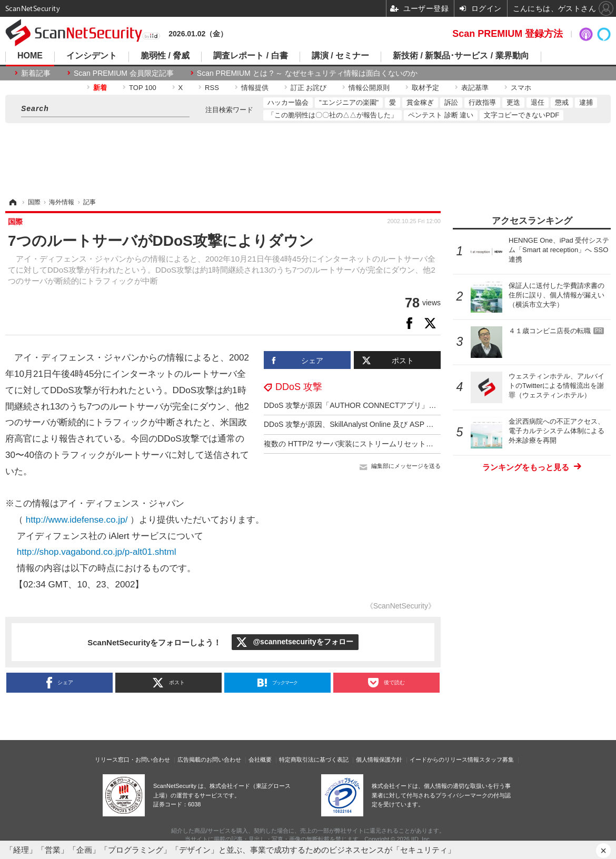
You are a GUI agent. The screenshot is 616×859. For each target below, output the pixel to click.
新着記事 (36, 73)
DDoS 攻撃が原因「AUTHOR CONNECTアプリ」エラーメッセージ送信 (383, 405)
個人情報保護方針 (379, 760)
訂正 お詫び (309, 88)
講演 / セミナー (340, 56)
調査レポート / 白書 (250, 56)
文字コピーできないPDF (521, 115)
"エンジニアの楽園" (349, 102)
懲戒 (562, 102)
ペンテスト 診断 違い (441, 115)
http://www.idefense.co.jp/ (77, 520)
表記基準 (475, 88)
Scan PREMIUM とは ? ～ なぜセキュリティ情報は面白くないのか (307, 73)
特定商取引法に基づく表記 (314, 760)
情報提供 (255, 88)
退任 (538, 102)
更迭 (513, 102)
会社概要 (260, 760)
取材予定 (425, 88)
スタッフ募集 (496, 760)
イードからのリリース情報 (444, 760)
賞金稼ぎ (420, 102)
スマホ (521, 88)
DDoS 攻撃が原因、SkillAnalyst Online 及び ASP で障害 (356, 424)
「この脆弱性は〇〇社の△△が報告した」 (332, 115)
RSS (212, 88)
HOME (30, 56)
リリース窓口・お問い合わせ (132, 760)
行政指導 (482, 102)
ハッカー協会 (288, 102)
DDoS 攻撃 (299, 387)
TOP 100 (143, 88)
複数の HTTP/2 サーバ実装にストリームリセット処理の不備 (363, 444)
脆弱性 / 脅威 (165, 56)
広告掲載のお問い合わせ (209, 760)
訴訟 (451, 102)
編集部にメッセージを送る (406, 466)
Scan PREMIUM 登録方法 (508, 34)
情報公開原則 (369, 88)
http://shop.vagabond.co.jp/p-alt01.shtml (97, 552)
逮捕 (586, 102)
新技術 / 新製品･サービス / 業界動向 (461, 56)
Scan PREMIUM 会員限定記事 (124, 73)
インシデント (92, 56)
